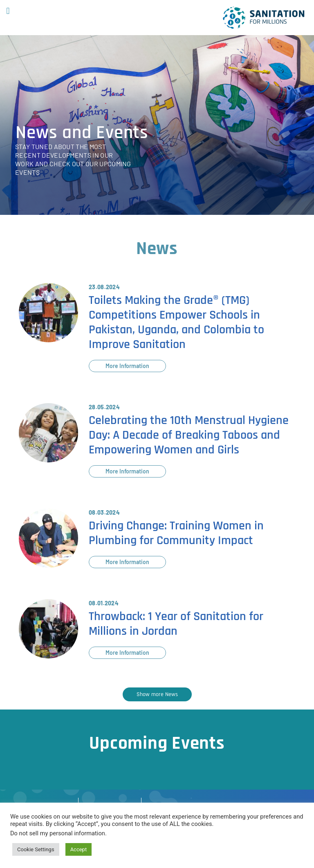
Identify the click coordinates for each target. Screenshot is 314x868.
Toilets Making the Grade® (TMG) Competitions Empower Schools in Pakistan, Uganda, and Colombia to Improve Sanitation (176, 322)
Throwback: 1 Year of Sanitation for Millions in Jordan (176, 624)
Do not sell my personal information (58, 833)
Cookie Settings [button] (36, 849)
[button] (8, 11)
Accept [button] (79, 849)
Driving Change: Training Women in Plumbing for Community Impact (176, 533)
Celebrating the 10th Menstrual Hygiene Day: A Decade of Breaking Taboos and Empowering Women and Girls (189, 435)
